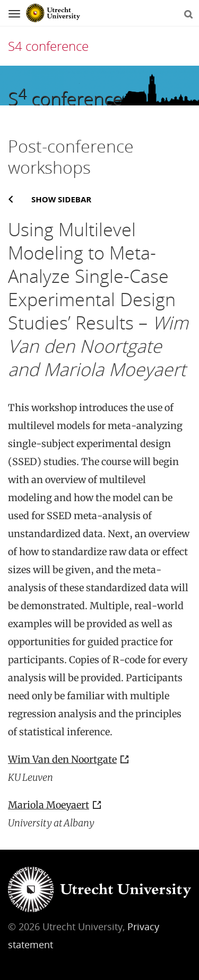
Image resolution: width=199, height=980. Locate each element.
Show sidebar (61, 199)
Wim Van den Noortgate (62, 759)
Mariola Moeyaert (49, 805)
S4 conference (48, 46)
